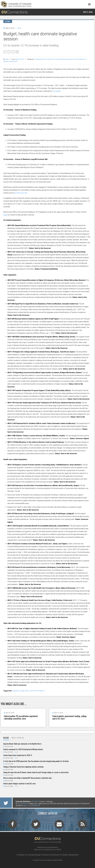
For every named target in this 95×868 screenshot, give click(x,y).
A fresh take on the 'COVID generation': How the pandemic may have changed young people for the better (36, 761)
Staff (7, 59)
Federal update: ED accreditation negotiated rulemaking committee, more (21, 717)
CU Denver (50, 59)
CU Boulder (38, 59)
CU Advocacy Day (21, 193)
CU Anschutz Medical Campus (63, 59)
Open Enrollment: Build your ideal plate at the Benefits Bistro (22, 744)
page (5, 215)
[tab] (6, 738)
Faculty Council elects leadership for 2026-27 (18, 755)
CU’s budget (56, 91)
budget (22, 691)
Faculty (11, 61)
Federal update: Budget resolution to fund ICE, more (19, 784)
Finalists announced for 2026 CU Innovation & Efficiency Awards (23, 749)
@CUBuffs (35, 802)
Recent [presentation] (6, 738)
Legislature (16, 691)
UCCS (44, 59)
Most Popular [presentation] (18, 738)
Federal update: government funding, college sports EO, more (69, 717)
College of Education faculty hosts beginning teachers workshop (23, 767)
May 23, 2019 (20, 59)
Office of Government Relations (35, 691)
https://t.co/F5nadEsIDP (32, 806)
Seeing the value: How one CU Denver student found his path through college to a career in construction (36, 772)
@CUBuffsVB (22, 804)
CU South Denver (79, 59)
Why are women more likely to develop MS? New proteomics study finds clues (28, 778)
